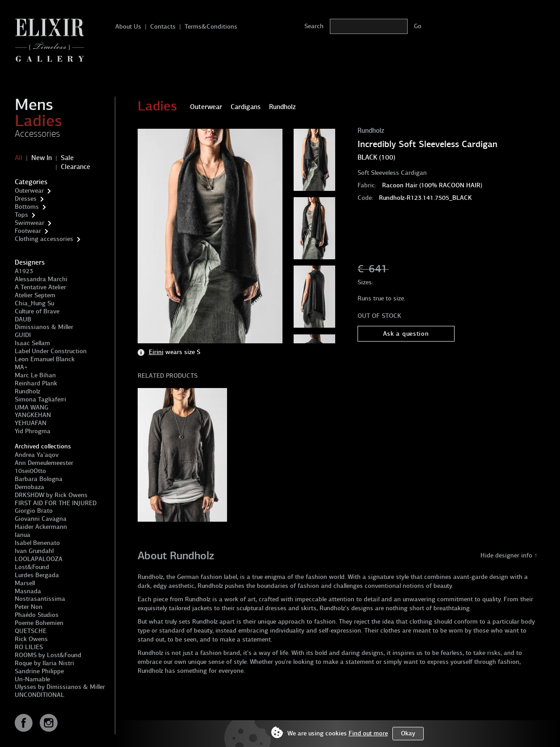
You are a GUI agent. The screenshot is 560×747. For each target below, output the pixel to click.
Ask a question (406, 334)
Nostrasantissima (40, 599)
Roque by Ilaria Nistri (44, 663)
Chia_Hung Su (34, 303)
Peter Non (29, 607)
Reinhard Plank (36, 383)
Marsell (25, 583)
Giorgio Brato (34, 511)
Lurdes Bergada (37, 575)
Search (314, 26)
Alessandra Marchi (41, 279)
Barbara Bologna (39, 479)
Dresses (26, 199)
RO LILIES (29, 647)
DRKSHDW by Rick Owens (51, 495)
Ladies (38, 121)
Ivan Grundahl (34, 551)
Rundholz (27, 391)
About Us (128, 27)
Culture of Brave (37, 311)
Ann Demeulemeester (44, 463)
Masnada (28, 591)
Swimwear (29, 223)
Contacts (163, 27)
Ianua (23, 535)
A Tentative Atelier (40, 287)
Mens (34, 105)
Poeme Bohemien (39, 623)
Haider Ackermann (41, 527)
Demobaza (29, 487)
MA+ (21, 367)
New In (42, 158)
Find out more (368, 733)
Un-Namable (32, 679)
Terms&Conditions (211, 27)
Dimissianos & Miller (44, 327)
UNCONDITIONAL (40, 695)
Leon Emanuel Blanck (45, 359)
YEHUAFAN (31, 423)
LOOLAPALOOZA (39, 559)
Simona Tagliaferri (40, 399)
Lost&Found (32, 567)
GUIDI (23, 335)
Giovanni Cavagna (41, 519)
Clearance (76, 167)
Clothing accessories (44, 239)
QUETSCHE (31, 631)
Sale (67, 158)
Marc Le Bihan (35, 375)
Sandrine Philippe (39, 671)
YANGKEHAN (33, 415)
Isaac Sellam (32, 343)
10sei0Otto (30, 471)
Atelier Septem (35, 295)
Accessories (37, 134)
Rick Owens (31, 639)
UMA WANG (32, 407)
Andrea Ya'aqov (37, 455)
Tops (21, 215)
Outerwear (29, 191)
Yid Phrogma (33, 431)
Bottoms (27, 207)
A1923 (24, 271)
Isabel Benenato (37, 543)
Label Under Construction (51, 351)
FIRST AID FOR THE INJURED (56, 503)
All (19, 158)
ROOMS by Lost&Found (48, 655)
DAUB (23, 319)
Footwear (28, 231)
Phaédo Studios (37, 615)
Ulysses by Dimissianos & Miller (60, 687)
